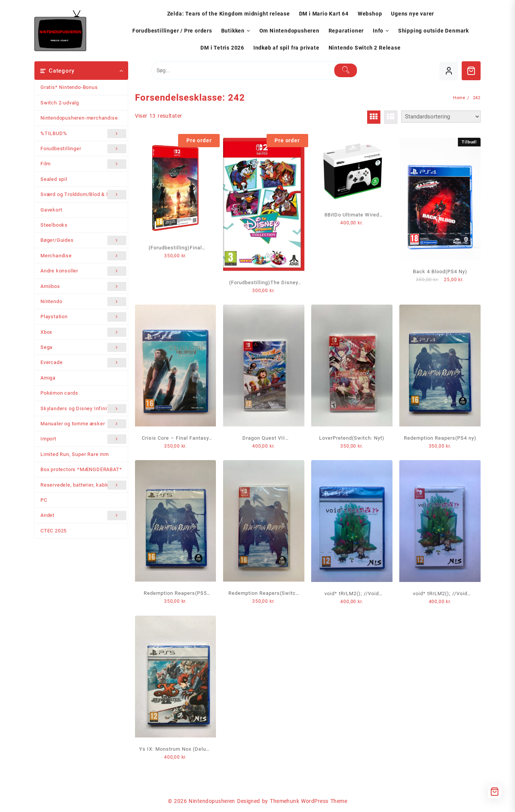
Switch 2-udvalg (60, 103)
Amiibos (83, 286)
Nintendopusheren (212, 801)
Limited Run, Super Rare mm (75, 454)
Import (83, 439)
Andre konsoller (83, 271)
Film (83, 164)
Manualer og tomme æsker (83, 424)
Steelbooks (54, 225)
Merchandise (83, 256)
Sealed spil (54, 179)
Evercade (83, 362)
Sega (83, 347)
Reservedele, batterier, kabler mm (83, 485)
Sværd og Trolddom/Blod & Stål (83, 194)
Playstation (83, 317)
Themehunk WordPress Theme (309, 801)
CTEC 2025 (54, 531)
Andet (83, 515)
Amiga (48, 378)
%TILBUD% (83, 134)
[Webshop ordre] (441, 117)
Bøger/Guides (83, 240)
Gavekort (51, 210)
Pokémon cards (59, 393)
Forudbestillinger (83, 149)
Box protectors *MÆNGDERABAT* (81, 469)
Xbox (83, 332)
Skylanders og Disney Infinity (83, 409)
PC (44, 500)
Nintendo (83, 302)
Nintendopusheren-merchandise (79, 118)
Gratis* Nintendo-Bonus (69, 87)
